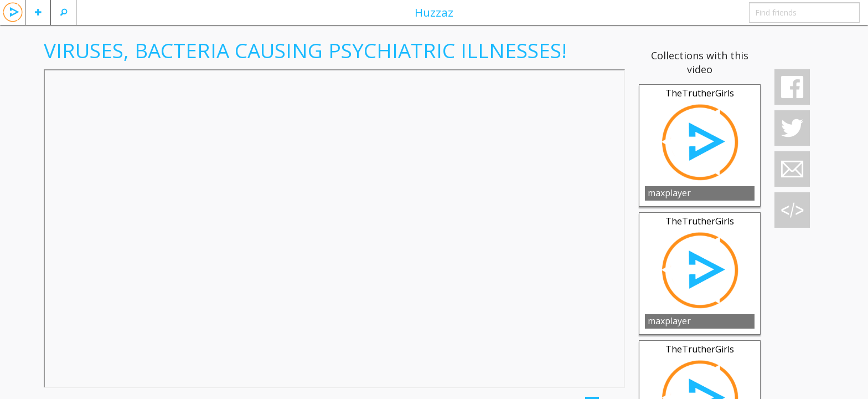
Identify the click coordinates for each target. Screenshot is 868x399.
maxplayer (669, 193)
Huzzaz (434, 12)
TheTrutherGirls (700, 93)
